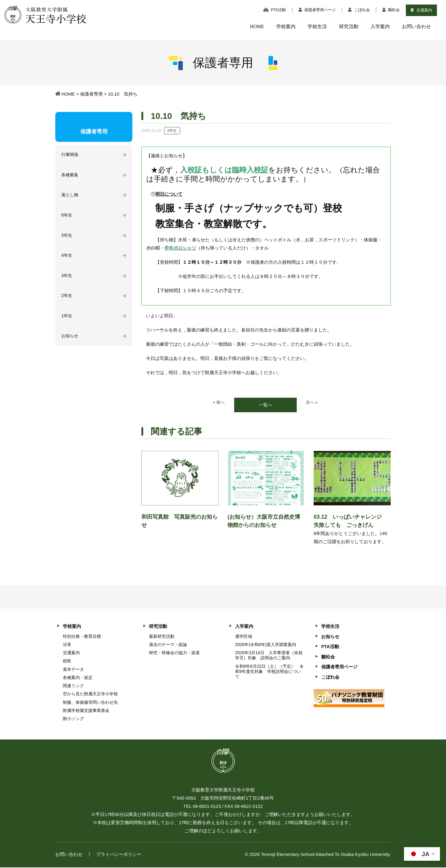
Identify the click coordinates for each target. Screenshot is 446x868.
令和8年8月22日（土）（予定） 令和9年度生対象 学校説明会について (269, 672)
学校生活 (317, 26)
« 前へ (219, 403)
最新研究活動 (162, 637)
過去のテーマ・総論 (168, 645)
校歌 (67, 661)
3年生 (67, 278)
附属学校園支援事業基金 (86, 711)
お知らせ (70, 340)
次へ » (312, 403)
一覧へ (265, 405)
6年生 (67, 217)
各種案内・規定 (78, 678)
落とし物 (70, 196)
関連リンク (73, 686)
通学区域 (244, 637)
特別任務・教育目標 (82, 637)
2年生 (67, 299)
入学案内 (380, 26)
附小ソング (73, 719)
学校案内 (286, 26)
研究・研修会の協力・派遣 (174, 653)
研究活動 (349, 26)
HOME (257, 26)
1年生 (67, 320)
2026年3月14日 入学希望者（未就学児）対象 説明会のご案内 (269, 656)
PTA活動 (275, 10)
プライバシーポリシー (119, 855)
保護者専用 (91, 94)
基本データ (73, 670)
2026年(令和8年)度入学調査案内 (266, 645)
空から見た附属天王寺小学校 (90, 694)
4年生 (67, 258)
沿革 (67, 645)
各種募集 (70, 176)
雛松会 (391, 10)
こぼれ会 (359, 10)
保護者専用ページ (317, 10)
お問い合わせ (416, 26)
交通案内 (421, 10)
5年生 (67, 237)
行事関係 (70, 155)
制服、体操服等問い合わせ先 (90, 703)
